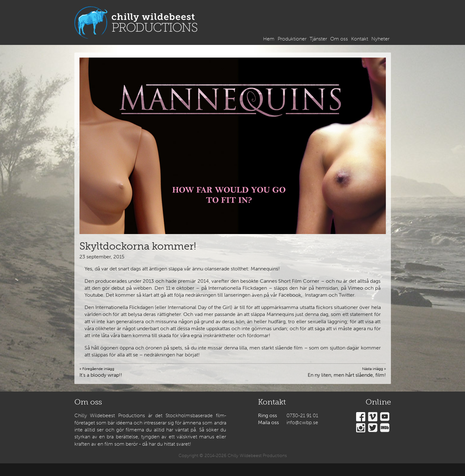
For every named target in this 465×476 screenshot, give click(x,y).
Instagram (361, 428)
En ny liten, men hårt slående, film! (347, 372)
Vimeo (373, 417)
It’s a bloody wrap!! (101, 372)
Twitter (373, 428)
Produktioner (292, 39)
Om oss (339, 39)
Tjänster (318, 39)
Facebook (361, 417)
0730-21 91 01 (302, 415)
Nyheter (380, 39)
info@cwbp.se (302, 422)
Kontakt (360, 39)
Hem (269, 39)
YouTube (385, 417)
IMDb (385, 428)
